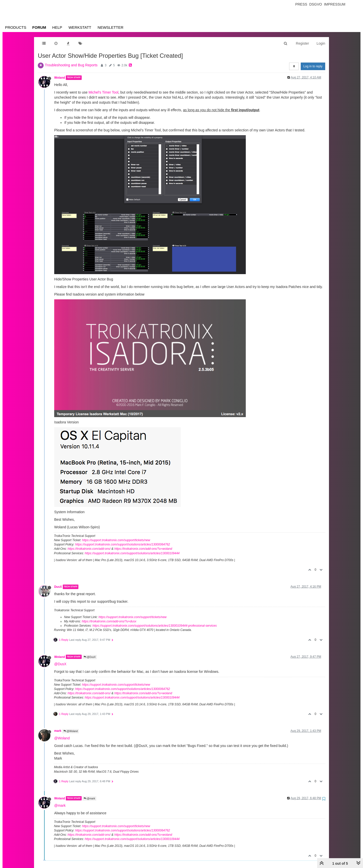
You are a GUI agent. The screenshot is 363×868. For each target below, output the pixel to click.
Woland (60, 78)
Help (57, 27)
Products (16, 27)
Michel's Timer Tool (103, 92)
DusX (58, 587)
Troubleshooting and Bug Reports (71, 65)
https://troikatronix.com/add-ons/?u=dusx (109, 621)
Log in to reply (313, 66)
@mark (89, 799)
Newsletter (111, 27)
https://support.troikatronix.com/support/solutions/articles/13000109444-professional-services (155, 626)
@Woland (71, 731)
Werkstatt (80, 27)
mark (58, 731)
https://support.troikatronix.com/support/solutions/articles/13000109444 (132, 553)
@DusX (90, 657)
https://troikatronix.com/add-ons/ (89, 549)
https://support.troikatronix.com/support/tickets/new (116, 540)
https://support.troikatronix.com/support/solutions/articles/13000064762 (123, 544)
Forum (39, 27)
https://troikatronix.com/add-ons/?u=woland (143, 549)
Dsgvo (316, 4)
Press (301, 4)
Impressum (335, 4)
